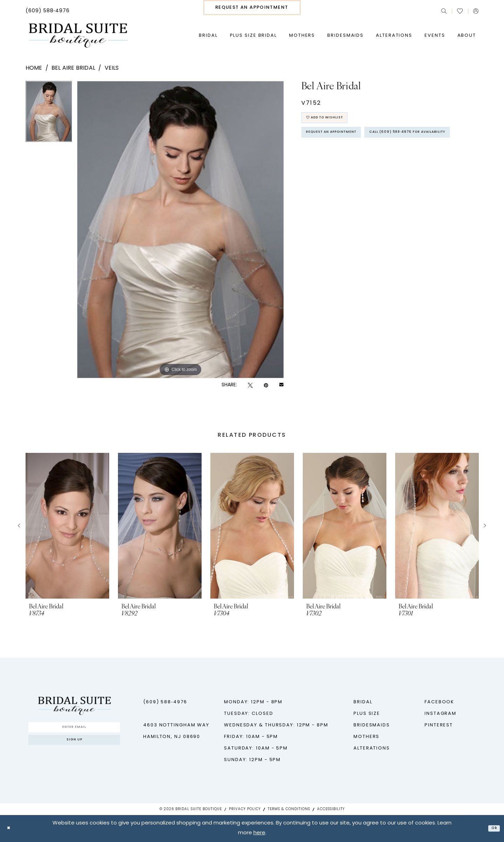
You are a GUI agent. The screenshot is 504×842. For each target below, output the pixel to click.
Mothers (366, 737)
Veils (112, 68)
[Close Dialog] (10, 829)
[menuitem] (48, 11)
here (259, 833)
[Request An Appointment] (252, 8)
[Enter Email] (74, 729)
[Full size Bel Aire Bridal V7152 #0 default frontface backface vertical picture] (180, 230)
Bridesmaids (372, 725)
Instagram (440, 714)
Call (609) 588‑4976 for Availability (361, 160)
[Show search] (444, 11)
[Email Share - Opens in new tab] (281, 385)
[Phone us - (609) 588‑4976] (48, 11)
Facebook (439, 702)
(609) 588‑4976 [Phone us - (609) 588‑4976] (165, 702)
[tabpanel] (49, 114)
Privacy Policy (245, 809)
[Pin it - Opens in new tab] (266, 385)
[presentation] (67, 526)
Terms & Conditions (289, 809)
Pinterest (439, 725)
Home (34, 68)
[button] (476, 11)
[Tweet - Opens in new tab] (250, 385)
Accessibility (331, 809)
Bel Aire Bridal (73, 68)
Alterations (372, 748)
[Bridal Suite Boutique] (78, 36)
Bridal (363, 702)
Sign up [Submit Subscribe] (74, 747)
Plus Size (367, 714)
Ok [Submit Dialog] (492, 829)
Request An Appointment (344, 141)
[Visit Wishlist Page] (460, 11)
